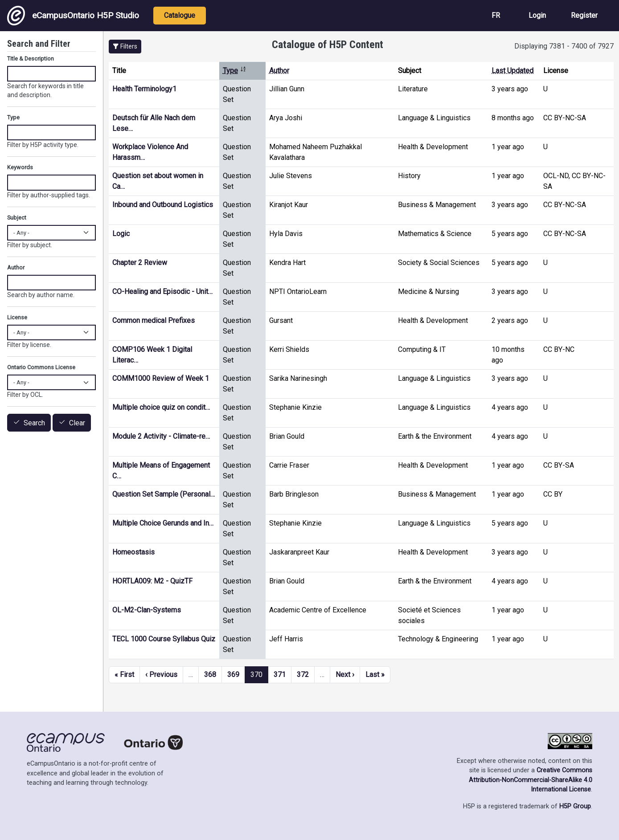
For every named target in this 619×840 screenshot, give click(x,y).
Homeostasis (133, 552)
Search (34, 423)
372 (303, 675)
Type (235, 71)
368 (210, 675)
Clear (77, 423)
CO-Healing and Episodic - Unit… (162, 292)
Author (279, 71)
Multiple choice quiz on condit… (161, 407)
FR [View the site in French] (496, 15)
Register (584, 15)
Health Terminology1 (144, 89)
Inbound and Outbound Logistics (163, 205)
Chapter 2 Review (140, 263)
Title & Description (31, 59)
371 (280, 675)
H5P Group (575, 806)
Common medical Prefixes (154, 320)
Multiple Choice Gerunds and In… (163, 523)
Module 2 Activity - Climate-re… (161, 436)
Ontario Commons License (41, 367)
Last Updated (512, 71)
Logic (121, 234)
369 (233, 675)
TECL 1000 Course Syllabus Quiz (164, 639)
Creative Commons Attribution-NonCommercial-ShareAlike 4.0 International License (531, 780)
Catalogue (180, 15)
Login (537, 15)
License (17, 317)
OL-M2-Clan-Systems (147, 610)
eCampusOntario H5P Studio (73, 16)
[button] (125, 47)
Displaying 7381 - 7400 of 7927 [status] (564, 46)
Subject (17, 218)
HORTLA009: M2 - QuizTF (152, 581)
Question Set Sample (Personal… (164, 494)
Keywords (20, 167)
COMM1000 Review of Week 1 (161, 378)
